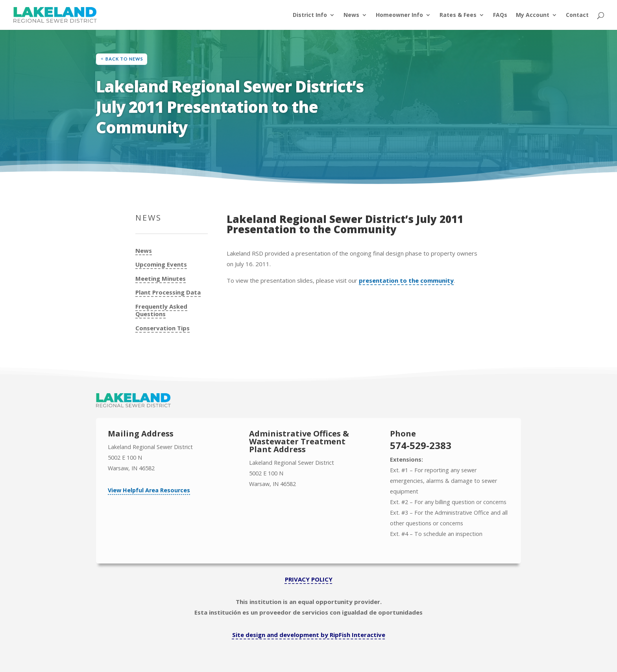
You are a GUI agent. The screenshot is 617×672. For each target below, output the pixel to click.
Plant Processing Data (168, 292)
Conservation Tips (163, 328)
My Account (533, 15)
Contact (577, 15)
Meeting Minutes (161, 279)
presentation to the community (406, 280)
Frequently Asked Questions (161, 310)
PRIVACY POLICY (309, 579)
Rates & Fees (458, 15)
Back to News (124, 59)
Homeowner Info (399, 15)
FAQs (500, 15)
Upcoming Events (161, 264)
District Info (310, 15)
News (351, 15)
